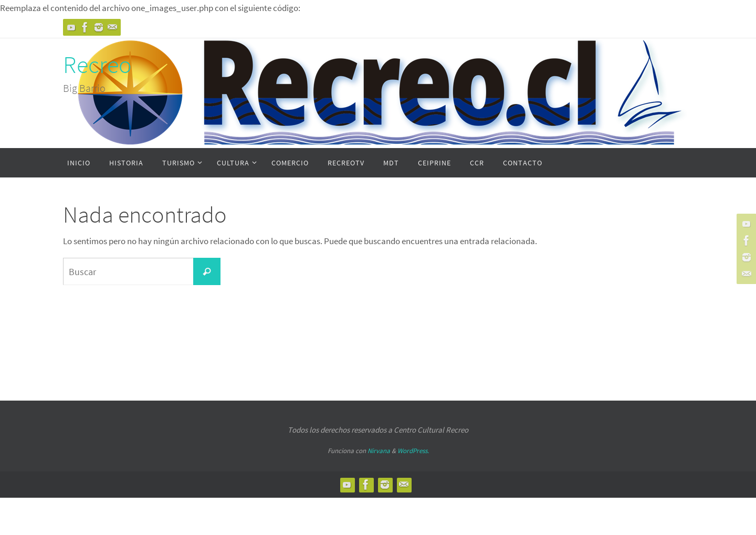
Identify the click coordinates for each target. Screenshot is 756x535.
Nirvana (379, 451)
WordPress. (413, 451)
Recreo (97, 65)
